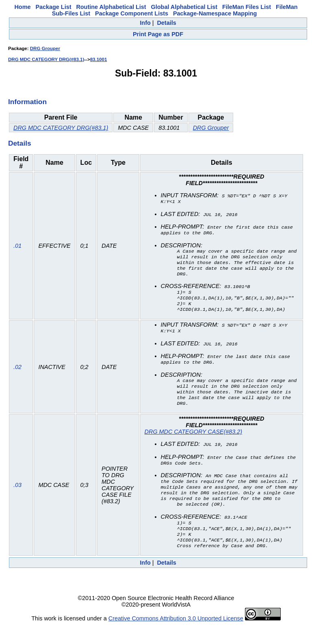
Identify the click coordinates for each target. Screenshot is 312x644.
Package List (53, 7)
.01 (17, 249)
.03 (17, 500)
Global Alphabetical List (184, 7)
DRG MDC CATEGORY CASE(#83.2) (193, 443)
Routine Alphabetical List (111, 7)
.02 (17, 376)
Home (22, 7)
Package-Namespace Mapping (215, 13)
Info (145, 23)
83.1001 (99, 59)
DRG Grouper (45, 48)
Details (166, 23)
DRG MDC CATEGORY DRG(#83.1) (46, 59)
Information (27, 102)
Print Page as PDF (158, 34)
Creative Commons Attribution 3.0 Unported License (176, 637)
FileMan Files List (247, 7)
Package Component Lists (132, 13)
